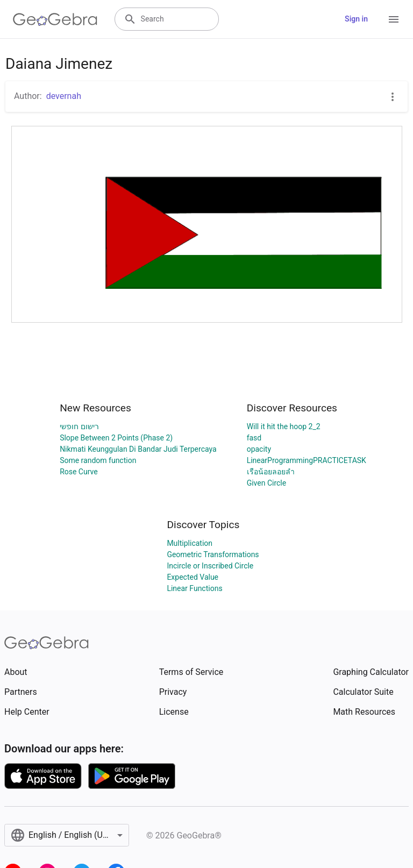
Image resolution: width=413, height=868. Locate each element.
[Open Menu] (394, 19)
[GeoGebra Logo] (55, 19)
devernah (64, 96)
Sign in (356, 19)
